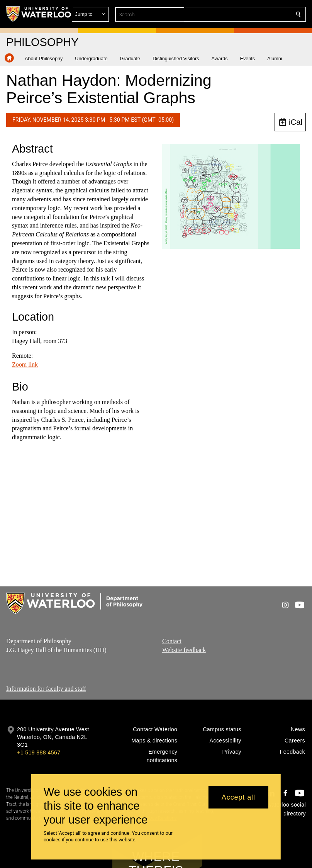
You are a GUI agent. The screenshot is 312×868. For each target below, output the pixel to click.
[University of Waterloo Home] (39, 14)
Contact (172, 641)
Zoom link (25, 364)
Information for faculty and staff (46, 689)
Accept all (238, 797)
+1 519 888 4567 (39, 752)
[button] (242, 14)
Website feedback (184, 650)
